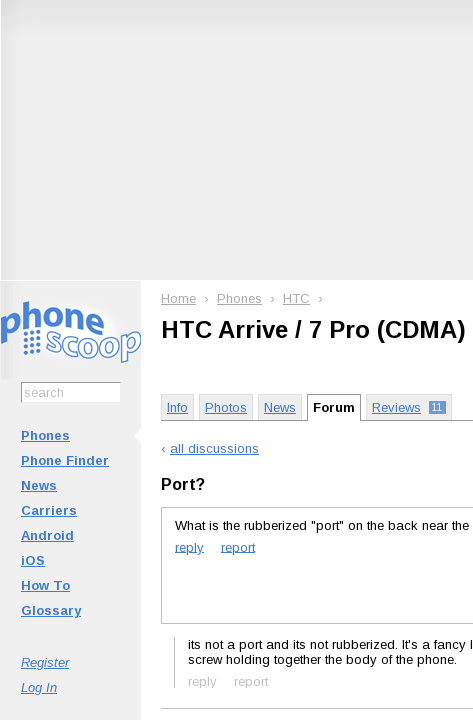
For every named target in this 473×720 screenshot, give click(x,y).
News (39, 485)
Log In (39, 687)
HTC (296, 298)
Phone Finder (65, 460)
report (238, 546)
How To (45, 585)
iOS (33, 560)
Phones (45, 435)
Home (178, 298)
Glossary (51, 610)
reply (189, 546)
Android (47, 535)
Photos (226, 407)
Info (177, 407)
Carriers (49, 510)
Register (45, 662)
